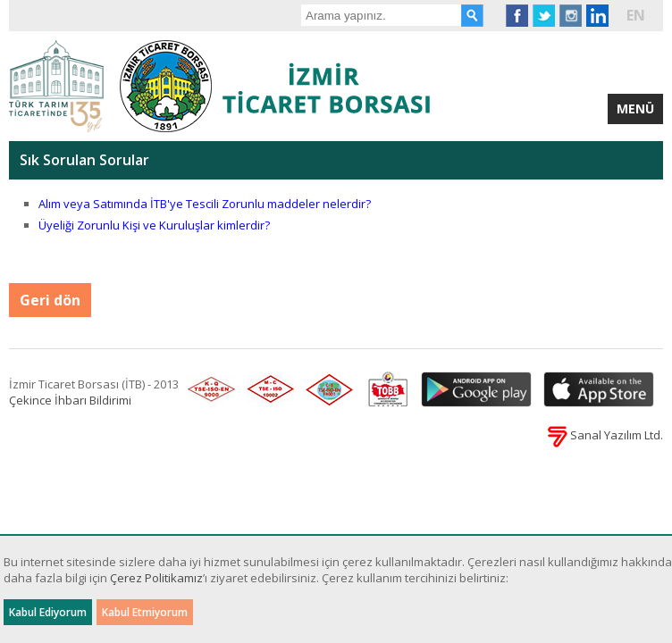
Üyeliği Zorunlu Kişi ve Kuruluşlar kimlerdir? (154, 225)
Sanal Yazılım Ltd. (605, 435)
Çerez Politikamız (156, 578)
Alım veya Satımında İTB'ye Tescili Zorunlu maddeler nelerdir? (205, 204)
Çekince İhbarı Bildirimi (70, 400)
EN (636, 15)
